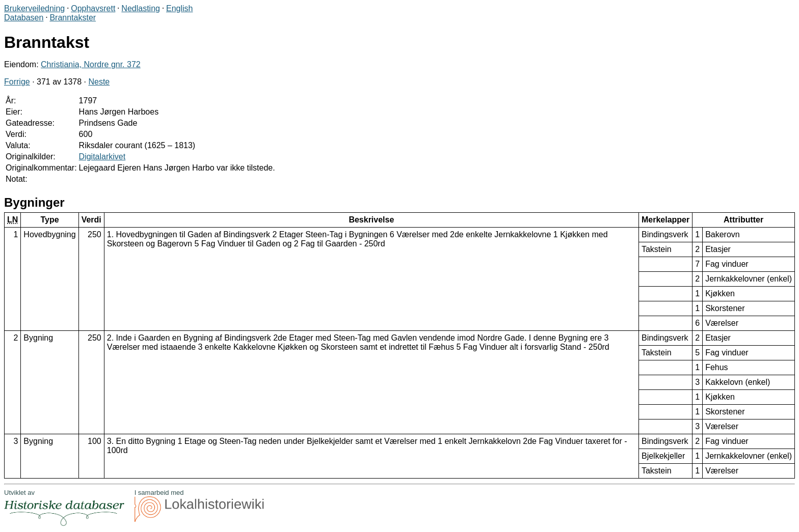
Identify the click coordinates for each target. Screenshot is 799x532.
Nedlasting (141, 8)
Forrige (17, 82)
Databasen (24, 18)
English (179, 8)
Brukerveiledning (34, 8)
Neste (99, 82)
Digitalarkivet (102, 157)
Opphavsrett (93, 8)
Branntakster (73, 18)
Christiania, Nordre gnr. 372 (91, 64)
